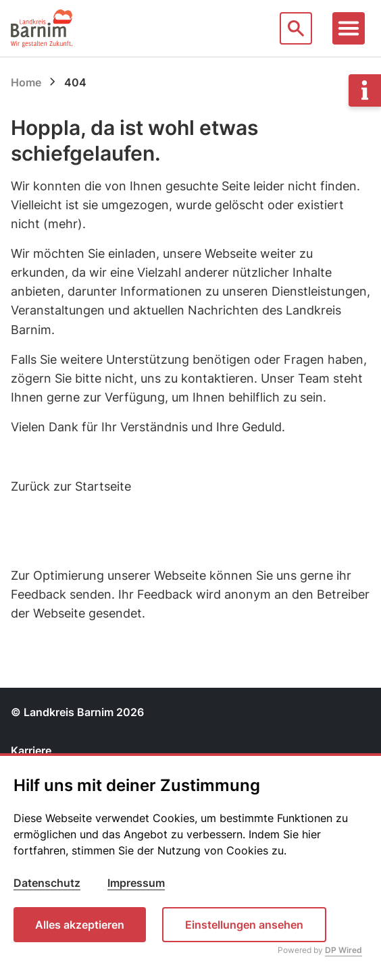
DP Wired (344, 950)
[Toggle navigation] (349, 28)
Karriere (31, 751)
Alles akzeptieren (80, 925)
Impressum (136, 883)
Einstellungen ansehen (244, 925)
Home (26, 82)
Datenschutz (47, 883)
